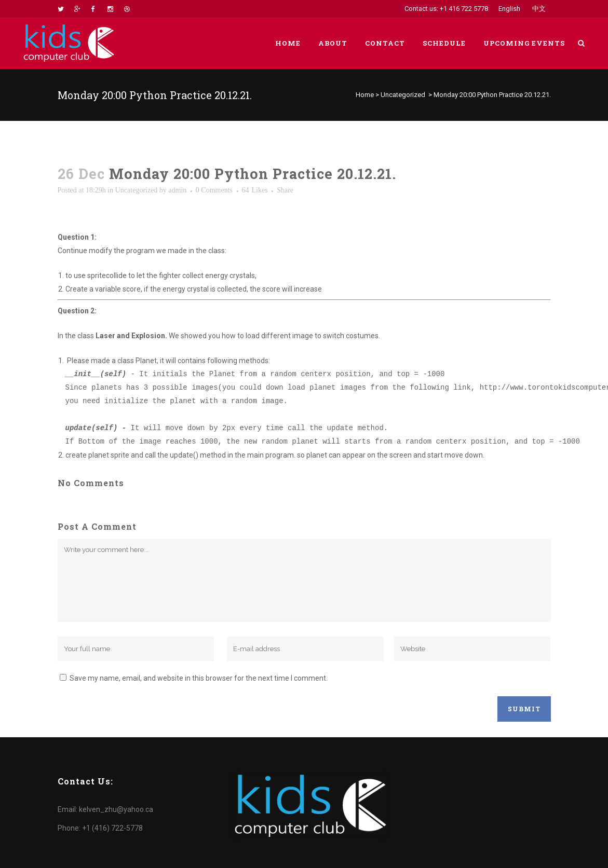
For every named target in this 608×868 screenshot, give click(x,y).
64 (255, 190)
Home (365, 95)
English (509, 9)
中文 (539, 9)
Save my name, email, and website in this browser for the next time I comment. (199, 678)
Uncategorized (403, 95)
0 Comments (214, 190)
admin (177, 190)
